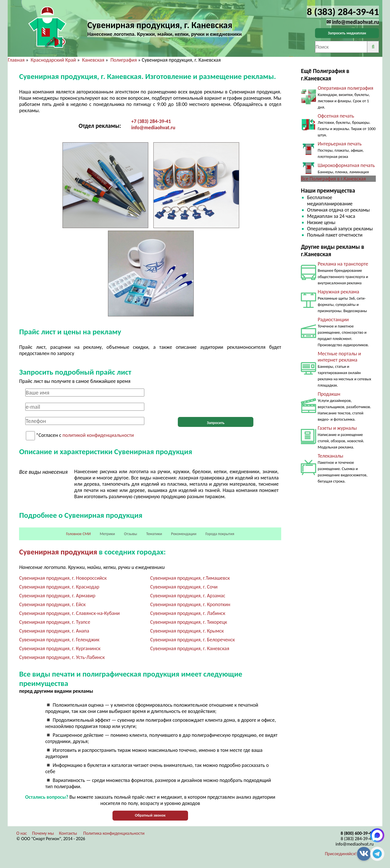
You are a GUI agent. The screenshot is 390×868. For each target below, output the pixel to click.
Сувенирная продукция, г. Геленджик (59, 640)
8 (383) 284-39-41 (357, 839)
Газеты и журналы (337, 428)
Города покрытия (220, 534)
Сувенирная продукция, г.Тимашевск (190, 578)
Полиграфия (124, 60)
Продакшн (329, 394)
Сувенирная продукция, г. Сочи (184, 587)
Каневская (93, 60)
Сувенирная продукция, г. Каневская (190, 648)
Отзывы (131, 534)
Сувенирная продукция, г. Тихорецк (189, 622)
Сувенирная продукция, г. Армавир (57, 596)
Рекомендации (184, 534)
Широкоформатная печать (346, 165)
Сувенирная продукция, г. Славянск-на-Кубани (69, 613)
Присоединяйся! (341, 854)
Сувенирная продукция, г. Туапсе (55, 622)
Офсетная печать (336, 116)
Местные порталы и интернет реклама (339, 357)
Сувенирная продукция (58, 552)
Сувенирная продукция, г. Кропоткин (190, 604)
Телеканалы (330, 456)
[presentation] (216, 400)
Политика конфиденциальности (114, 833)
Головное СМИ (78, 534)
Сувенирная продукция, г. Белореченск (193, 640)
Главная (16, 60)
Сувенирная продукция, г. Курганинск (60, 648)
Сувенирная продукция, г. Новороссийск (63, 578)
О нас (21, 833)
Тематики (154, 534)
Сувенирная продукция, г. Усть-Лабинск (62, 657)
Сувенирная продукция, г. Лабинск (188, 613)
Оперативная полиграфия (345, 88)
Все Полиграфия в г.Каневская (333, 179)
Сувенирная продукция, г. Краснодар (59, 587)
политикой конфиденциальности (98, 435)
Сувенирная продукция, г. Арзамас (188, 596)
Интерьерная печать (340, 144)
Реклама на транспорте (343, 264)
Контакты (68, 833)
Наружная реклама (338, 292)
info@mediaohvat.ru (153, 128)
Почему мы (43, 833)
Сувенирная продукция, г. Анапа (54, 631)
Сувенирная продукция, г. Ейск (52, 604)
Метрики (107, 534)
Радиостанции (333, 320)
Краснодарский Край (53, 60)
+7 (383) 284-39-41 (151, 121)
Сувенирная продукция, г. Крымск (187, 631)
